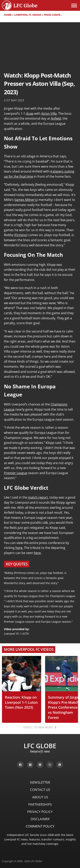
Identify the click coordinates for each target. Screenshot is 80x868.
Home (8, 15)
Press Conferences (57, 15)
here (37, 553)
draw (30, 114)
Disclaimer (40, 819)
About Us (40, 797)
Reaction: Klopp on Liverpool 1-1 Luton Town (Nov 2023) (21, 702)
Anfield (56, 118)
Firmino (21, 235)
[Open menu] (74, 6)
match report (38, 497)
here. (19, 548)
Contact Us (40, 790)
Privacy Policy (40, 812)
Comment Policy (40, 826)
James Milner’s (26, 200)
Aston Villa (49, 114)
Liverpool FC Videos (28, 15)
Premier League (16, 473)
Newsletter (40, 782)
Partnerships (40, 804)
